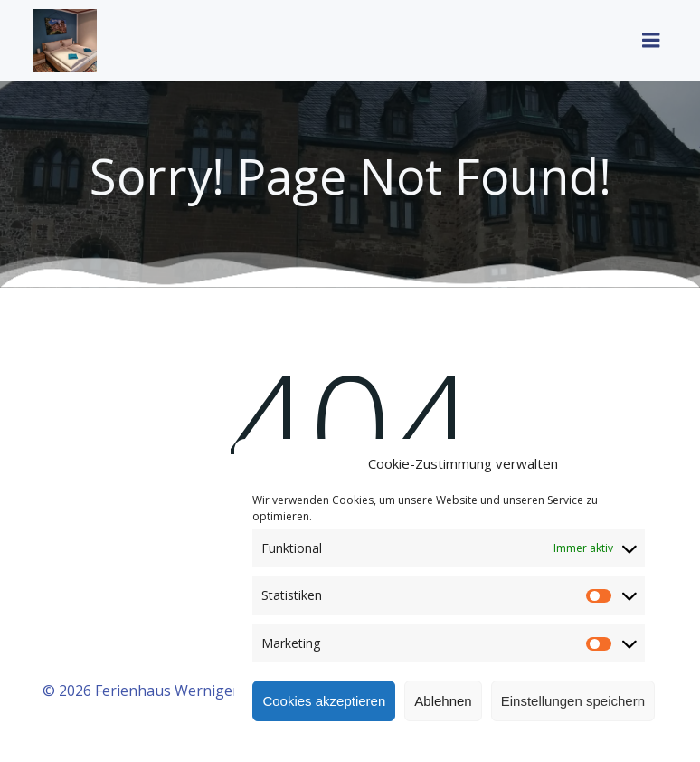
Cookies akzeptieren (324, 701)
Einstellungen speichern (573, 701)
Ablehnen (443, 701)
